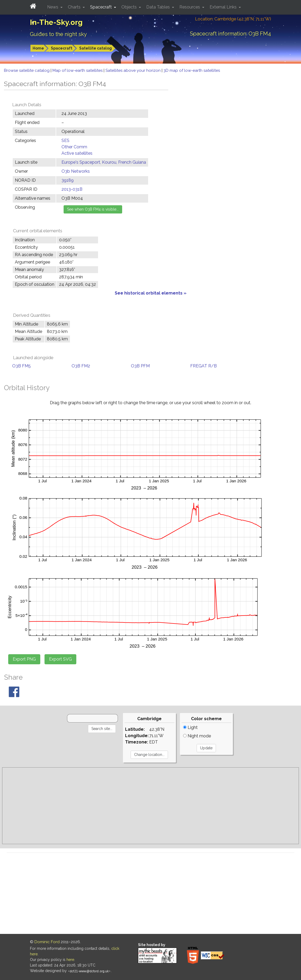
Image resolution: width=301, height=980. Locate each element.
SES (65, 141)
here (70, 960)
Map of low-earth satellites (78, 70)
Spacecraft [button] (101, 7)
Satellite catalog (96, 48)
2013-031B (72, 189)
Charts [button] (75, 7)
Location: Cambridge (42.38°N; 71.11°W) (233, 19)
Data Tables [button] (159, 7)
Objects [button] (130, 7)
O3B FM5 (21, 366)
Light (190, 727)
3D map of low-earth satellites (192, 70)
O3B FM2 (81, 366)
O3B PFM (140, 366)
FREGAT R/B (203, 366)
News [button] (53, 7)
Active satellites (77, 153)
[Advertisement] (150, 806)
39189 (68, 180)
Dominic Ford (47, 942)
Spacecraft (62, 48)
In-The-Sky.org (56, 22)
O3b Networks (76, 171)
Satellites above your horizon (134, 70)
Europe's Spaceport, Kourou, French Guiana (104, 162)
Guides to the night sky (58, 34)
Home (38, 48)
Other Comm (74, 147)
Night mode (197, 736)
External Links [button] (224, 7)
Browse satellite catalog (27, 70)
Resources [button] (190, 7)
